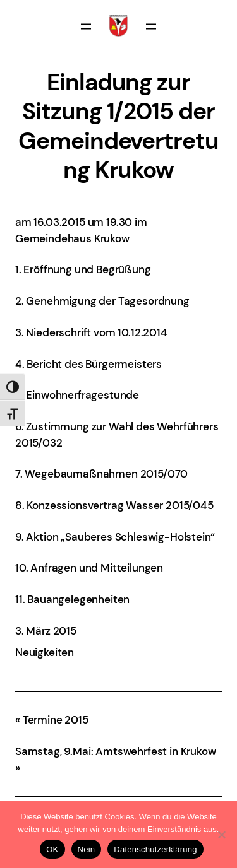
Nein (87, 849)
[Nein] (221, 835)
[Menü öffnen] (86, 26)
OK (52, 849)
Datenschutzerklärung (155, 849)
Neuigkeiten (45, 652)
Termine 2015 (56, 720)
